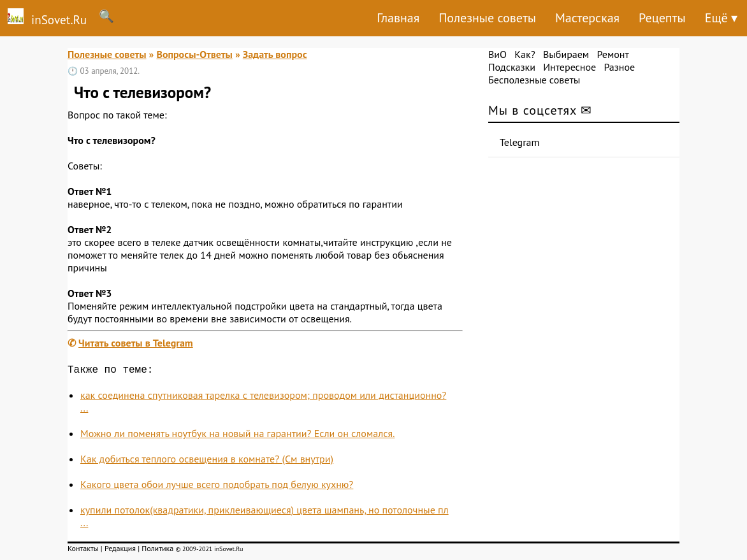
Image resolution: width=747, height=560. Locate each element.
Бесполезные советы (534, 80)
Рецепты (662, 18)
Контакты (83, 551)
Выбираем (566, 54)
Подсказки (512, 67)
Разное (619, 67)
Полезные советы (487, 18)
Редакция (120, 551)
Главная (398, 18)
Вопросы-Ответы (194, 54)
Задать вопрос (275, 54)
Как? (525, 54)
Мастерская (587, 18)
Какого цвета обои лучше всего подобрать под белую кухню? (217, 487)
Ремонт (613, 54)
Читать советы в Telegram (136, 343)
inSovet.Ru (43, 18)
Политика (157, 551)
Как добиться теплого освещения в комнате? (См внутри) (207, 461)
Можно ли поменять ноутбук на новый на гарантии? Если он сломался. (237, 436)
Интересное (569, 67)
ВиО (497, 54)
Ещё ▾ (721, 18)
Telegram (520, 142)
